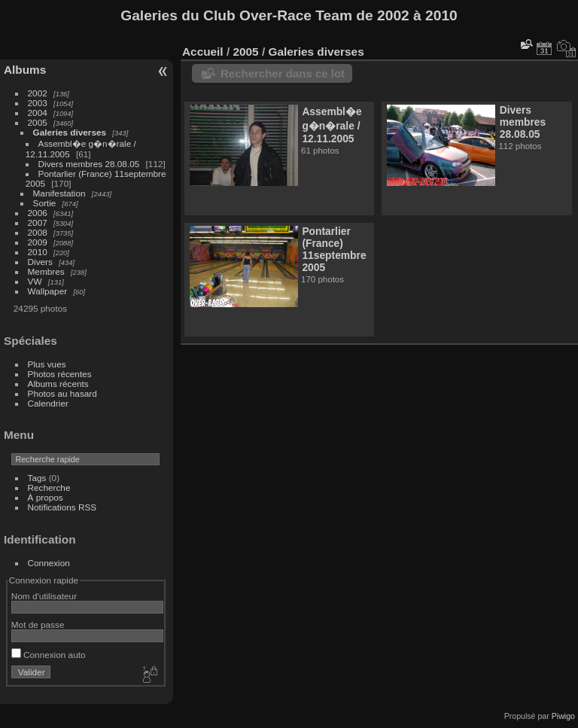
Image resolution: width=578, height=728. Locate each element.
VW (35, 281)
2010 (38, 252)
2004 (38, 113)
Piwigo (563, 716)
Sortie (45, 203)
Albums (25, 70)
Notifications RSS (62, 507)
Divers (40, 262)
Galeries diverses (70, 132)
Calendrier (48, 403)
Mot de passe (38, 624)
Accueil (203, 52)
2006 (38, 213)
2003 (38, 103)
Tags (37, 478)
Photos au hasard (62, 393)
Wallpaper (48, 291)
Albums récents (58, 384)
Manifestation (59, 193)
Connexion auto (49, 655)
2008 (38, 232)
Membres (46, 271)
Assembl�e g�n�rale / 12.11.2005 (332, 125)
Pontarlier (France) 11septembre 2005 (334, 249)
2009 (38, 242)
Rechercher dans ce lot (283, 73)
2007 (38, 222)
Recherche (49, 487)
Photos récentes (60, 374)
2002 (38, 93)
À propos (46, 497)
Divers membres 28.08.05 (89, 164)
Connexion (49, 563)
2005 (38, 122)
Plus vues (47, 364)
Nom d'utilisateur (44, 596)
